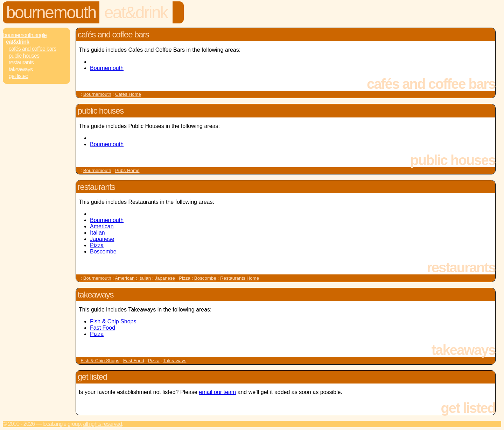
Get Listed (19, 76)
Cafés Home (128, 94)
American (102, 226)
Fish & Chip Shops (113, 321)
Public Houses (24, 56)
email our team (217, 392)
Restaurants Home (240, 278)
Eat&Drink (136, 12)
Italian (97, 233)
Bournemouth (51, 12)
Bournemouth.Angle (25, 35)
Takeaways (21, 69)
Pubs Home (127, 170)
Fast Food (103, 328)
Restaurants (21, 62)
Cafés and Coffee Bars (33, 49)
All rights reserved (102, 424)
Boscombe (103, 252)
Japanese (102, 239)
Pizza (97, 245)
